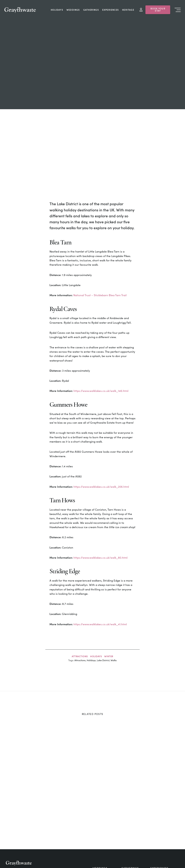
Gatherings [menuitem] (91, 10)
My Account (141, 10)
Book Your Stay (158, 9)
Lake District (103, 611)
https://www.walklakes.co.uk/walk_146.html (101, 341)
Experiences (159, 819)
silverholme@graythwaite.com (36, 835)
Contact (128, 829)
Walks (114, 611)
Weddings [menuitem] (73, 10)
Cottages (100, 824)
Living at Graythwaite (46, 858)
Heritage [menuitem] (128, 10)
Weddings (100, 819)
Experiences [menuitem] (110, 10)
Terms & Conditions (160, 858)
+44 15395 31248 (27, 826)
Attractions (80, 607)
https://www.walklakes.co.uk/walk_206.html (101, 437)
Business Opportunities (72, 858)
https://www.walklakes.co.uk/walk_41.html (100, 575)
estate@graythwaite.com (33, 831)
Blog (96, 829)
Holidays (96, 607)
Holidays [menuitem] (57, 10)
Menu (178, 10)
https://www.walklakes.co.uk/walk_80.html (101, 508)
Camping (157, 829)
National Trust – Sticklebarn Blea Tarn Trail (100, 246)
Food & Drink (131, 824)
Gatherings (130, 819)
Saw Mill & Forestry (19, 858)
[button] (178, 858)
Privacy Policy (140, 858)
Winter (109, 607)
